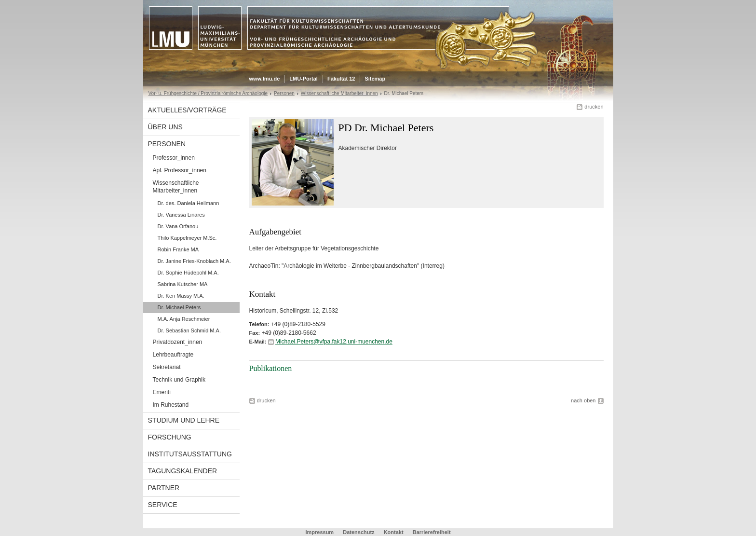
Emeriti (162, 392)
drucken (594, 107)
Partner (164, 488)
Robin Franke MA (178, 249)
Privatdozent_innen (178, 342)
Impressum (319, 532)
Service (163, 505)
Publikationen (271, 368)
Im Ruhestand (171, 405)
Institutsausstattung (190, 454)
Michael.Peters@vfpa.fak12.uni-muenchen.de (334, 342)
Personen (284, 93)
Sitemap (375, 79)
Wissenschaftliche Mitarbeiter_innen (339, 93)
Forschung (170, 437)
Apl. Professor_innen (180, 170)
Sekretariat (167, 367)
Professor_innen (174, 158)
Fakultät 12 (341, 79)
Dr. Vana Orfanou (178, 226)
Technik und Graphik (179, 380)
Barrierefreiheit (432, 532)
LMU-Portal (304, 79)
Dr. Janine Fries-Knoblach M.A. (194, 261)
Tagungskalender (183, 471)
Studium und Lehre (184, 420)
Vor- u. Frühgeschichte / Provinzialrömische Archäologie (208, 93)
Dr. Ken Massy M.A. (181, 296)
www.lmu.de (265, 79)
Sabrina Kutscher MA (183, 284)
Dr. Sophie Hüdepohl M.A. (188, 273)
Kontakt (394, 532)
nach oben (583, 400)
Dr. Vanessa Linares (181, 215)
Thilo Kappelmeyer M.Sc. (187, 238)
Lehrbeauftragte (173, 355)
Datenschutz (358, 532)
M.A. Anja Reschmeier (184, 319)
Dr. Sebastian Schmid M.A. (189, 330)
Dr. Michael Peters (179, 307)
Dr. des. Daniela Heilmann (189, 203)
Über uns (165, 127)
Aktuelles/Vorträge (187, 110)
